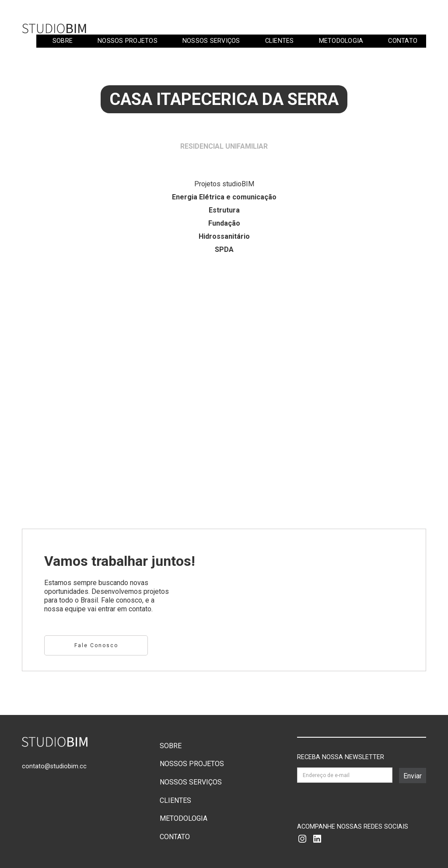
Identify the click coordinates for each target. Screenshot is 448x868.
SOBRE (63, 41)
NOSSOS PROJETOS (128, 41)
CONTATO (403, 41)
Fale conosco (96, 645)
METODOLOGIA (341, 41)
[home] (55, 28)
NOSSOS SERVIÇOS (211, 41)
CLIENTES (280, 41)
